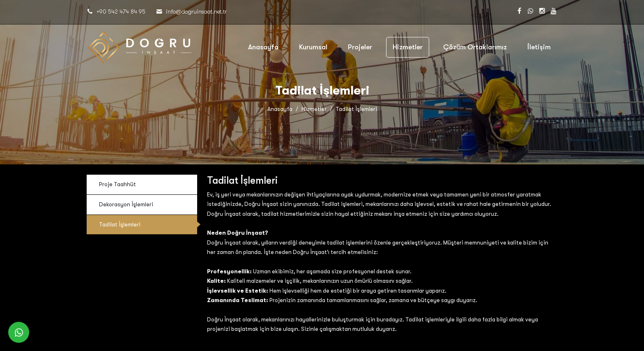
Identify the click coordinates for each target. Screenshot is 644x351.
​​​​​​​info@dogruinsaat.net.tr (196, 12)
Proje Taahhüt (117, 184)
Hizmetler (408, 47)
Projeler (360, 47)
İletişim (539, 47)
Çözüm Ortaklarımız (475, 47)
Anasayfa (263, 47)
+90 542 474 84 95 (121, 12)
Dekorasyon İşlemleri (126, 204)
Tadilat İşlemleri (120, 225)
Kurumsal (313, 47)
